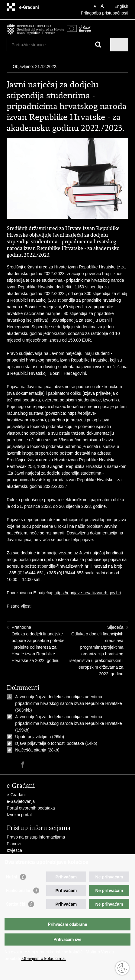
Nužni (11, 877)
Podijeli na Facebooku (23, 765)
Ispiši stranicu (10, 765)
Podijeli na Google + (49, 765)
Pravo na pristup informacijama (36, 837)
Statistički (16, 904)
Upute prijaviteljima (34, 737)
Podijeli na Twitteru (36, 765)
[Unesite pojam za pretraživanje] (33, 45)
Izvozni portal (19, 815)
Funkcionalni (18, 891)
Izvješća (14, 850)
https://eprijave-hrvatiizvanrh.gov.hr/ (88, 593)
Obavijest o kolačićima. (43, 959)
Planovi (14, 844)
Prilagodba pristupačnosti (104, 13)
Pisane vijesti (19, 606)
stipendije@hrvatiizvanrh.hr (63, 566)
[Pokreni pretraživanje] (98, 45)
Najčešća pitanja (31, 750)
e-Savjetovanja (21, 801)
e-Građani (16, 795)
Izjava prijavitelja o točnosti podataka (50, 743)
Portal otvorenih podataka (31, 808)
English (121, 6)
